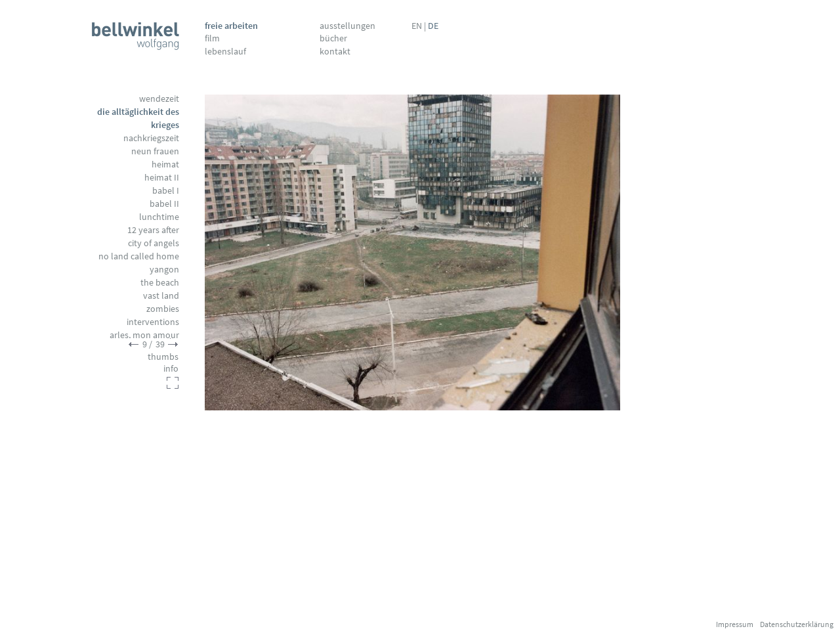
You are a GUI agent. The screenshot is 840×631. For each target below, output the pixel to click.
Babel (166, 190)
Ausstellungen (347, 26)
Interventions (153, 322)
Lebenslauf (225, 51)
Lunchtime (159, 217)
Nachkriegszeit (151, 138)
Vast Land (161, 295)
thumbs (163, 357)
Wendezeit (159, 98)
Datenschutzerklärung (797, 624)
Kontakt (335, 51)
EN (417, 26)
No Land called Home (139, 256)
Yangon (164, 269)
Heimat (165, 164)
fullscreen (173, 383)
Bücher (333, 38)
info (171, 368)
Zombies (163, 309)
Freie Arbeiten (231, 26)
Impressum (735, 624)
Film (212, 38)
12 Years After (153, 230)
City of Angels (154, 243)
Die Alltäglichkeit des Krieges (138, 118)
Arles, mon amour (144, 335)
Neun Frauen (155, 151)
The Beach (160, 282)
